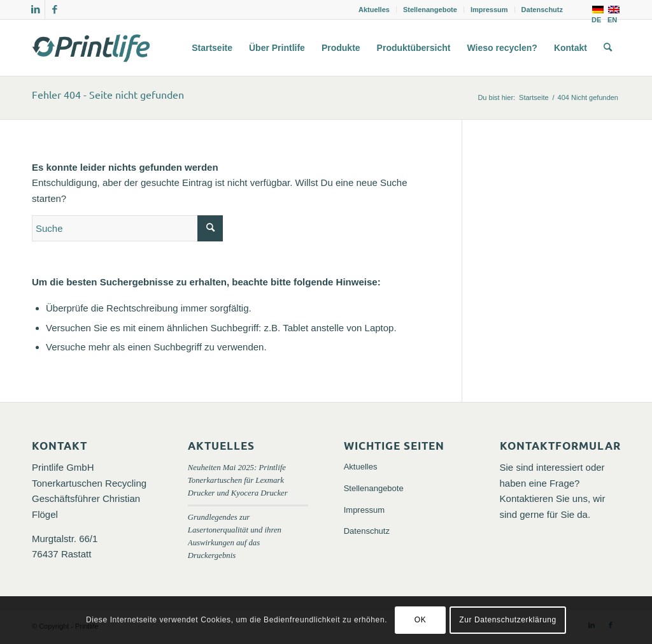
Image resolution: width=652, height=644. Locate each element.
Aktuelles (374, 10)
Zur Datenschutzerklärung (507, 620)
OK (421, 620)
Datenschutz (542, 10)
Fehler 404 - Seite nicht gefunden (108, 94)
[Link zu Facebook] (55, 10)
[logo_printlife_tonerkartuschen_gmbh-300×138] (93, 48)
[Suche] (608, 48)
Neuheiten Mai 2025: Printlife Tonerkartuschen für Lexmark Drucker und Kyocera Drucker (238, 480)
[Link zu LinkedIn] (35, 10)
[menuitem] (374, 10)
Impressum (489, 10)
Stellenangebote (430, 10)
